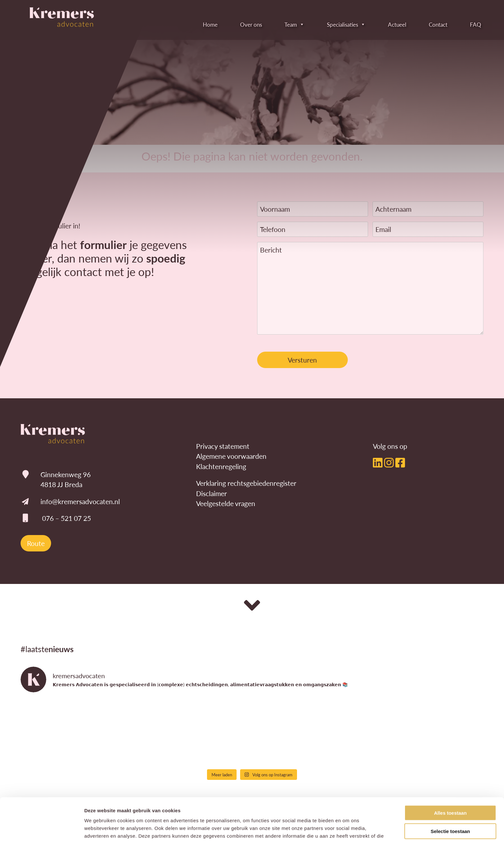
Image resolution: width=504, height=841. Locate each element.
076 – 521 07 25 (67, 518)
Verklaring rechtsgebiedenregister (246, 483)
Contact (429, 24)
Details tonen (347, 828)
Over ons (242, 24)
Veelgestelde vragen (226, 503)
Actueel (388, 24)
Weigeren (450, 813)
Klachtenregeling (221, 466)
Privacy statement (223, 446)
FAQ (467, 24)
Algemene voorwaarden (231, 456)
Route (36, 543)
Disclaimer (212, 493)
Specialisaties (337, 24)
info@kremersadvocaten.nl (80, 501)
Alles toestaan (450, 776)
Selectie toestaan (450, 795)
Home (201, 24)
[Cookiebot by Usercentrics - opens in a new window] (42, 828)
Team (285, 24)
